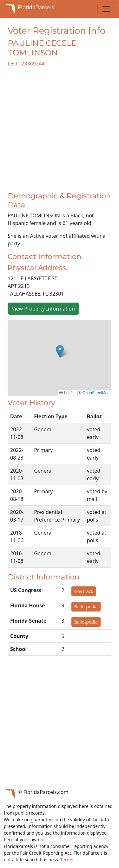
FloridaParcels (29, 8)
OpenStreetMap (96, 393)
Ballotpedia (86, 607)
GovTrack (84, 591)
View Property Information (43, 309)
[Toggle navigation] (106, 9)
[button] (60, 351)
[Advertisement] (60, 132)
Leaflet (67, 393)
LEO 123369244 (26, 64)
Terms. (67, 860)
